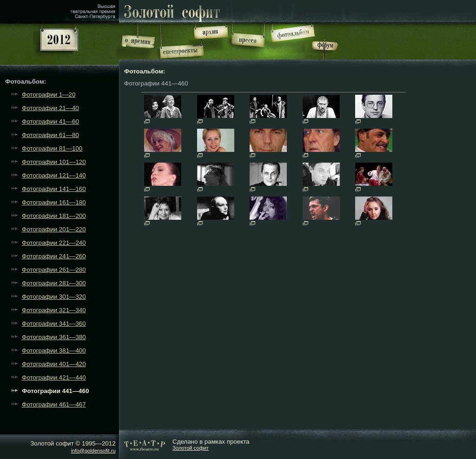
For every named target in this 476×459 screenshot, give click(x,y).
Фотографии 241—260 (54, 256)
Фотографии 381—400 (54, 351)
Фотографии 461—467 (54, 404)
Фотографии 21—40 (50, 108)
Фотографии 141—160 (54, 189)
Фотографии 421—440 (54, 377)
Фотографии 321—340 (54, 310)
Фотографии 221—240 (54, 243)
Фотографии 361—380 (54, 337)
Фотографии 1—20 (49, 95)
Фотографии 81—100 (52, 148)
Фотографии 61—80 (50, 135)
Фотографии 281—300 (54, 283)
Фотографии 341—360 (54, 324)
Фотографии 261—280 (54, 270)
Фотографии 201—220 (54, 229)
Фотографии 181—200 (54, 216)
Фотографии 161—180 (54, 202)
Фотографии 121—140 (54, 175)
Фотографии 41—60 (50, 121)
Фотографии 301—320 (54, 297)
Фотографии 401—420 (54, 364)
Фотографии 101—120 (54, 162)
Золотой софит (191, 448)
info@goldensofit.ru (93, 451)
